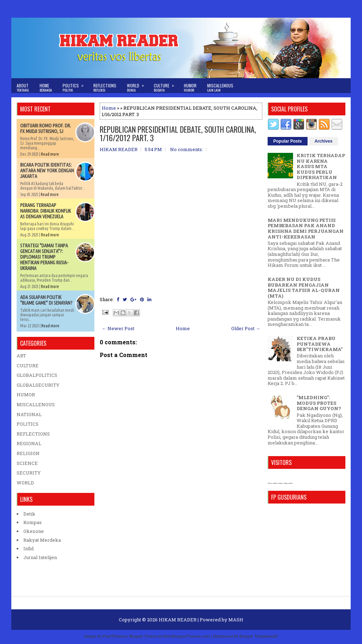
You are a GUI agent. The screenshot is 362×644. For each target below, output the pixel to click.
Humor (190, 88)
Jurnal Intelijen (40, 557)
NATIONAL (29, 414)
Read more (50, 154)
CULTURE (28, 366)
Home (46, 88)
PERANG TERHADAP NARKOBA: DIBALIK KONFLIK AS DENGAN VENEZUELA (46, 211)
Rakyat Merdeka (42, 540)
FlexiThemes (115, 636)
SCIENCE (27, 463)
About (23, 88)
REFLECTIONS (33, 434)
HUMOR (26, 395)
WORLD (25, 483)
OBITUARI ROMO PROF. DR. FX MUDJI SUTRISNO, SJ (46, 128)
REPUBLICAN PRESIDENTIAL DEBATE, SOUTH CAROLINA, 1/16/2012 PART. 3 (178, 133)
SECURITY (29, 473)
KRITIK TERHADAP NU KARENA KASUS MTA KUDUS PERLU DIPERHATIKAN (321, 166)
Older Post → (246, 328)
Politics (75, 85)
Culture (166, 85)
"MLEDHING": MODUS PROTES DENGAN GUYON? (319, 403)
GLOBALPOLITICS (37, 375)
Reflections (105, 88)
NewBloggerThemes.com (187, 636)
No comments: (186, 149)
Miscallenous (220, 88)
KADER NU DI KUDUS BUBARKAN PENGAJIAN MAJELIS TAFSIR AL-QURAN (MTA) (304, 287)
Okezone (34, 531)
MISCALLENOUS (36, 404)
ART (21, 356)
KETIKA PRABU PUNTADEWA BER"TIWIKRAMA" (320, 344)
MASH (236, 620)
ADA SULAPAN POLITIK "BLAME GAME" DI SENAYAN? (46, 300)
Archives (324, 141)
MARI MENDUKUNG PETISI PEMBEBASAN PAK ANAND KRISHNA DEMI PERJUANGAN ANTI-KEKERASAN (306, 228)
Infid (28, 548)
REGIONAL (29, 443)
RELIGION (28, 453)
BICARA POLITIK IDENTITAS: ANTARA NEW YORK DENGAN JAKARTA (47, 171)
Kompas (33, 522)
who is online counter (275, 483)
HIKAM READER (178, 620)
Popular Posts (288, 141)
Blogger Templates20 (259, 636)
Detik (29, 514)
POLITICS (28, 424)
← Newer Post (118, 328)
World (138, 85)
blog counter (288, 483)
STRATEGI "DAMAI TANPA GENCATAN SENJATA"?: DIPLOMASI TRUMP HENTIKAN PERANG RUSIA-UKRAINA (44, 257)
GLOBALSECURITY (38, 385)
